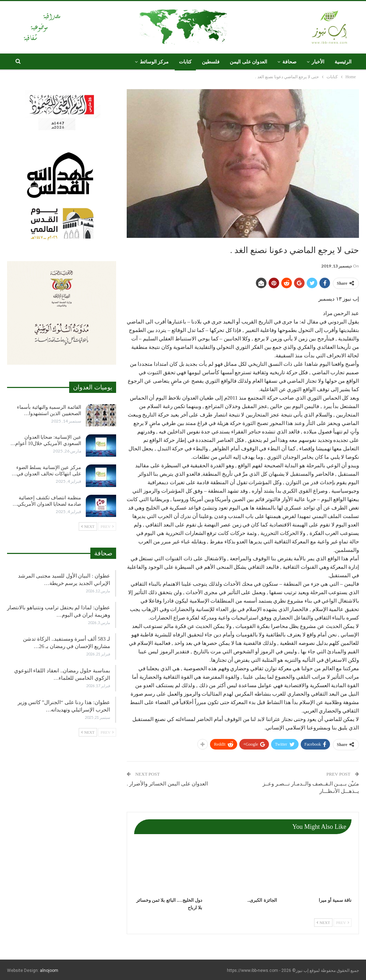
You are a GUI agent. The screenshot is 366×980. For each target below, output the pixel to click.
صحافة (289, 62)
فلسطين (211, 62)
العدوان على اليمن (248, 62)
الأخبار (318, 62)
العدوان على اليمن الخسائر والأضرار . (167, 784)
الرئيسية (343, 62)
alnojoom (49, 970)
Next (323, 923)
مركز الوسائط (154, 62)
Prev (343, 923)
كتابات (185, 62)
